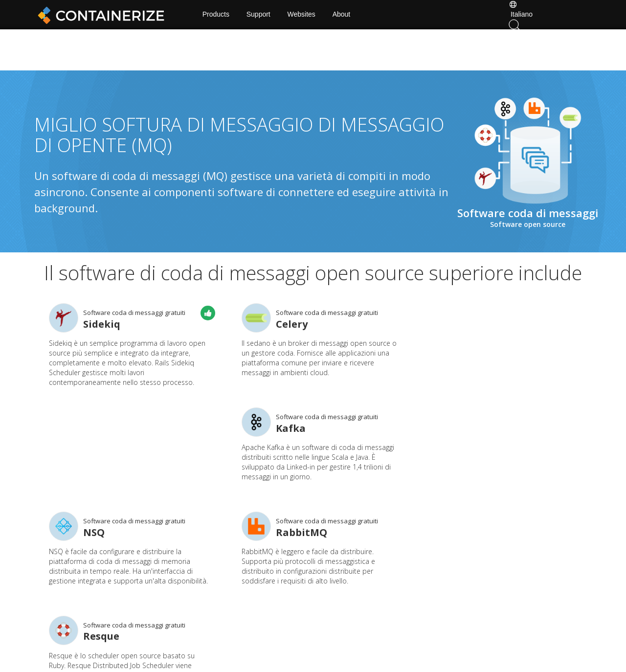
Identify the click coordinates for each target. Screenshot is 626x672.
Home (221, 595)
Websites (303, 15)
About (344, 15)
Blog (219, 610)
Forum (402, 595)
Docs (280, 595)
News (341, 595)
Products (218, 15)
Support (260, 15)
